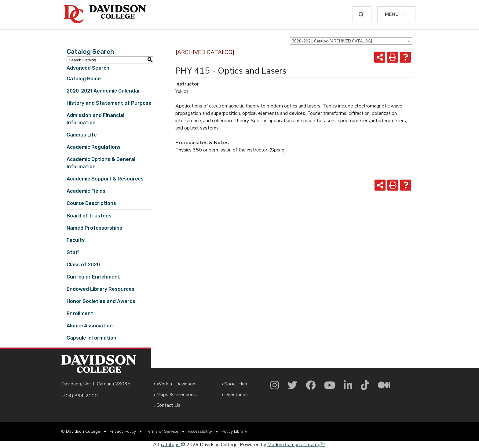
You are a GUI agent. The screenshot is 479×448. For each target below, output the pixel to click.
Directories (236, 395)
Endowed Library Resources (101, 289)
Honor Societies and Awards (101, 301)
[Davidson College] (105, 14)
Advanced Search (88, 68)
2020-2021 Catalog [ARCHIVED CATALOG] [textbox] (332, 41)
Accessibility (200, 431)
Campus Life (82, 135)
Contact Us (168, 405)
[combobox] (351, 41)
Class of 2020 (83, 265)
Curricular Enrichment (93, 277)
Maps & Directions (176, 395)
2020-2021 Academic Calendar (103, 91)
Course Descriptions (91, 203)
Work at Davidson (176, 384)
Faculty (76, 240)
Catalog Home (84, 79)
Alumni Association (90, 326)
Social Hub (236, 384)
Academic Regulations (94, 147)
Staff (73, 252)
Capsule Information (91, 338)
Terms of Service (162, 431)
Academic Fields (86, 191)
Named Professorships (94, 228)
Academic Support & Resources (105, 179)
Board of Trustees (89, 216)
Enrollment (80, 313)
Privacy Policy (123, 431)
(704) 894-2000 (79, 396)
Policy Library (234, 431)
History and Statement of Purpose (109, 103)
